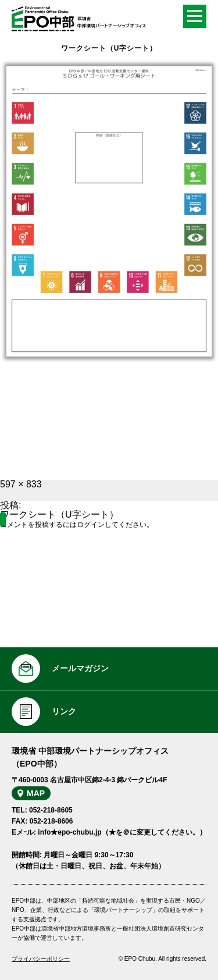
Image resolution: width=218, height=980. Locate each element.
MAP (36, 793)
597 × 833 (21, 484)
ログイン (91, 525)
